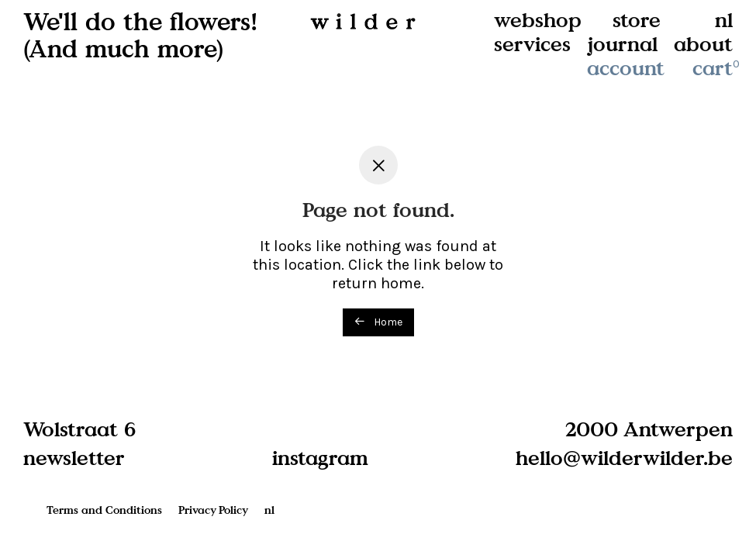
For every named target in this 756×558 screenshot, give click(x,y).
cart (717, 68)
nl (724, 20)
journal (623, 44)
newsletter (74, 457)
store (637, 20)
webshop (538, 20)
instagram (320, 457)
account (626, 68)
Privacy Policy (213, 510)
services (532, 44)
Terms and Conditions (104, 510)
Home (378, 322)
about (703, 44)
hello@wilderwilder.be (624, 457)
